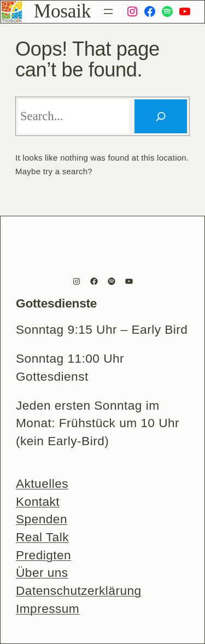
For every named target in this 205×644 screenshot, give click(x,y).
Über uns (42, 572)
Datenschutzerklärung (79, 590)
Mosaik (62, 11)
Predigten (43, 555)
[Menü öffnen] (108, 11)
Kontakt (38, 501)
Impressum (48, 608)
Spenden (42, 519)
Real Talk (42, 537)
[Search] (161, 116)
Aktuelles (42, 483)
